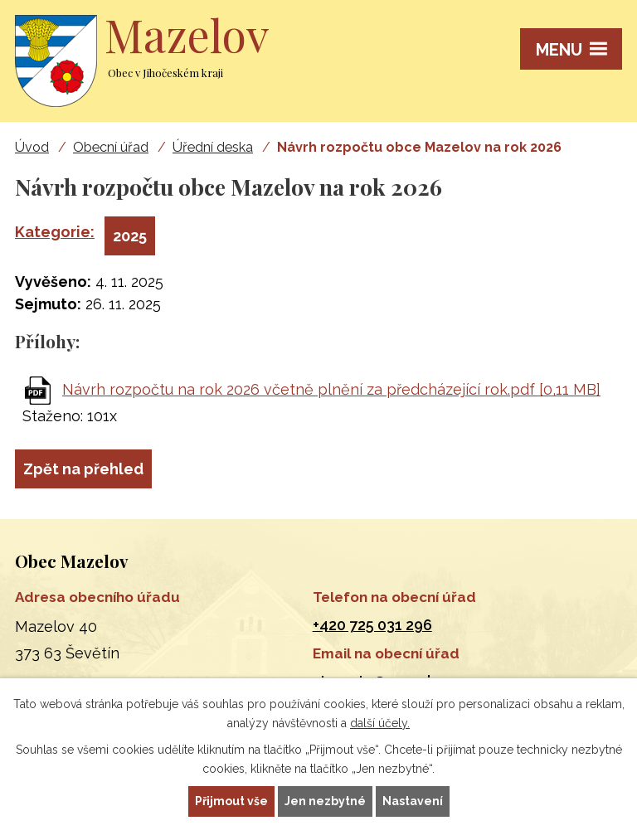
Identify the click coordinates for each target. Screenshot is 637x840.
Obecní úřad (111, 147)
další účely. (380, 723)
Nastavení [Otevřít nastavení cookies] (413, 801)
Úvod (32, 147)
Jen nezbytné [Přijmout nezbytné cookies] (325, 801)
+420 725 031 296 (372, 625)
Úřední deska (213, 147)
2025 (130, 236)
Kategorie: (55, 232)
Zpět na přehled (83, 469)
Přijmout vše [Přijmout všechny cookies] (231, 801)
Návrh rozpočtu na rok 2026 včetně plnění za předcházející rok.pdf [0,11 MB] (331, 389)
